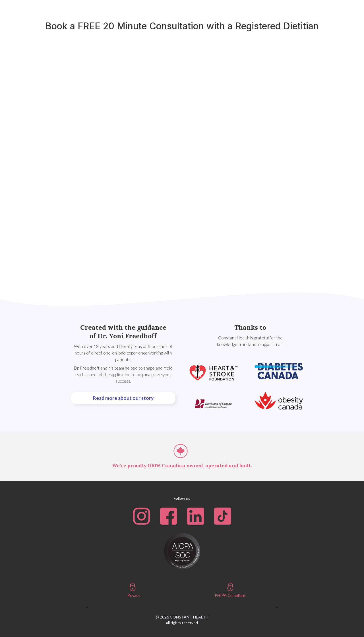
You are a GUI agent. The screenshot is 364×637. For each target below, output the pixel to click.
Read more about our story (123, 398)
